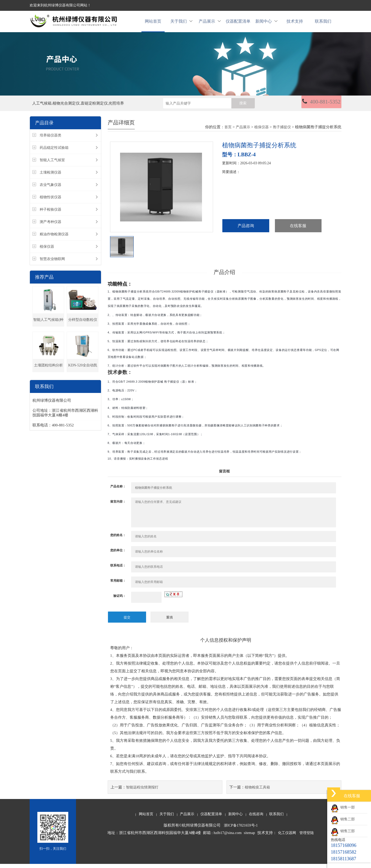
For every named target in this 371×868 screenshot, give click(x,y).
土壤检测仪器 (50, 177)
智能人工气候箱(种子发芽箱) (48, 326)
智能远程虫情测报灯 (142, 791)
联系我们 (323, 24)
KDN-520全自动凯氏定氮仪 (83, 372)
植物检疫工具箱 (257, 791)
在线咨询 (256, 818)
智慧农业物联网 (52, 263)
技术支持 (295, 24)
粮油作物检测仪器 (54, 239)
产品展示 (210, 24)
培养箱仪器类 (50, 140)
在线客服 (298, 230)
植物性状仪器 (50, 201)
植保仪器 (47, 251)
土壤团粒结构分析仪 (48, 372)
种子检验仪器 (50, 214)
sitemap (249, 837)
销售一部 (343, 807)
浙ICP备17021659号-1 (241, 830)
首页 (228, 131)
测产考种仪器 (50, 226)
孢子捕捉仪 (282, 131)
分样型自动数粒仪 (83, 324)
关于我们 (181, 24)
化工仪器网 (287, 837)
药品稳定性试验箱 (54, 152)
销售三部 (343, 831)
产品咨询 (246, 230)
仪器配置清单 (238, 24)
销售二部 (343, 819)
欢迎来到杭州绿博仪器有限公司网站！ (60, 5)
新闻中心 (266, 24)
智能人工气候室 (52, 164)
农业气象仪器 (50, 189)
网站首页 (153, 24)
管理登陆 (307, 837)
